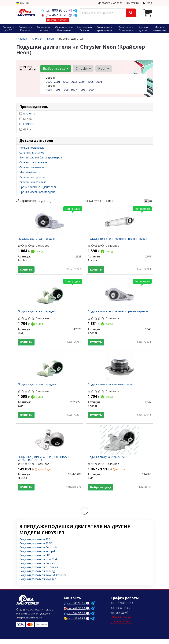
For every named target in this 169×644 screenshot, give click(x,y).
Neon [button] (103, 68)
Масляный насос (30, 172)
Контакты (133, 3)
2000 (49, 82)
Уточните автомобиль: (28, 68)
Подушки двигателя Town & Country (43, 580)
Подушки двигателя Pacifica (37, 568)
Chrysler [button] (83, 68)
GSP (25, 129)
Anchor (29, 113)
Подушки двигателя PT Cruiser (39, 572)
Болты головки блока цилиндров (41, 157)
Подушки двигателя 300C (36, 548)
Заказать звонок (122, 622)
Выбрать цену (101, 491)
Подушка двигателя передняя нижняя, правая (118, 239)
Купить (27, 270)
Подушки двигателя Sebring (37, 576)
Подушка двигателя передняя (37, 239)
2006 (99, 82)
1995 (57, 90)
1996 (65, 90)
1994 (49, 90)
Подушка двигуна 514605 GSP (107, 461)
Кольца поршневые (32, 148)
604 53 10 (75, 618)
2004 (82, 82)
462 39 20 (55, 15)
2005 (90, 82)
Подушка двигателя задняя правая (110, 387)
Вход (147, 3)
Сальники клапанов (32, 152)
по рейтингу (46, 201)
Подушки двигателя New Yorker (40, 564)
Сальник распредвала (33, 162)
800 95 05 (55, 10)
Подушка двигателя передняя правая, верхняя (118, 313)
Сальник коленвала (32, 167)
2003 (74, 82)
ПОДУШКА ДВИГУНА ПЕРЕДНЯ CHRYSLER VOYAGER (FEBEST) (45, 462)
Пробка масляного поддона (37, 192)
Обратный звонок (57, 20)
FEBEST (29, 124)
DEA (25, 119)
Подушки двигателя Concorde (38, 552)
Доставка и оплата (110, 3)
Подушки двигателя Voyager (37, 584)
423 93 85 (74, 623)
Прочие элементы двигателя (38, 187)
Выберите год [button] (55, 68)
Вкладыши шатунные (33, 182)
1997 (74, 90)
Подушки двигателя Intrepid (37, 556)
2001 (57, 82)
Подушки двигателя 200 (35, 544)
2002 (65, 82)
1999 (90, 90)
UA (20, 3)
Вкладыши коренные (33, 177)
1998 (82, 90)
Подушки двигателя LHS (35, 560)
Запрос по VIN (122, 626)
